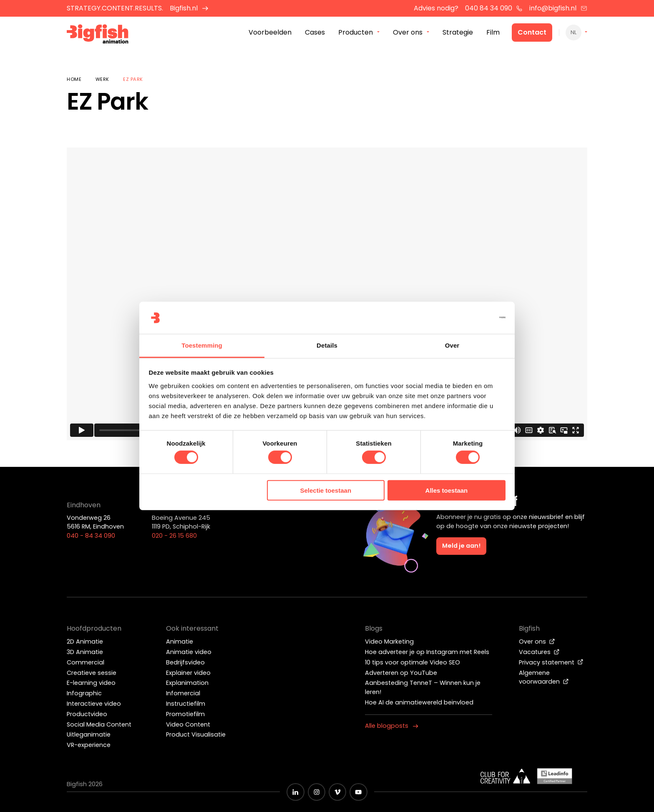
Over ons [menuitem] (408, 33)
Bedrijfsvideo (185, 662)
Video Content (188, 724)
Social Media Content (99, 724)
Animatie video (189, 652)
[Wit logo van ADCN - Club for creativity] (506, 776)
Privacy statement (551, 662)
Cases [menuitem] (315, 33)
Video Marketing (389, 642)
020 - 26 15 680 (174, 536)
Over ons (537, 642)
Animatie (180, 642)
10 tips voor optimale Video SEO (413, 662)
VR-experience (89, 745)
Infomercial (183, 693)
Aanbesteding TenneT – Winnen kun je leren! (423, 687)
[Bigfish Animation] (99, 36)
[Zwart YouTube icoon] (358, 792)
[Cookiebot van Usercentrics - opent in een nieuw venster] (469, 318)
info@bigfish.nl (558, 8)
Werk (102, 79)
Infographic (84, 693)
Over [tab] (452, 345)
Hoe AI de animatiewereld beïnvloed (419, 702)
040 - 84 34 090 (91, 536)
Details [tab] (327, 345)
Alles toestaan (447, 490)
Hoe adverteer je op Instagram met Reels (427, 652)
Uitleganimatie (89, 734)
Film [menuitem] (493, 33)
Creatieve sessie (92, 673)
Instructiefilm (186, 704)
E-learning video (91, 683)
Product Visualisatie (196, 734)
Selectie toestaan (326, 490)
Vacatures (539, 652)
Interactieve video (94, 704)
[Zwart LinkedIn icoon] (295, 792)
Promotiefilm (185, 714)
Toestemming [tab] (202, 345)
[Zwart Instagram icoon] (317, 792)
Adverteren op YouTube (401, 673)
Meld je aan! (461, 546)
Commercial (86, 662)
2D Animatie (85, 642)
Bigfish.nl (189, 8)
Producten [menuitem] (356, 33)
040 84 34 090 (494, 8)
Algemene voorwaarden (544, 677)
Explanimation (187, 683)
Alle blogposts (392, 726)
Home (74, 79)
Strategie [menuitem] (458, 33)
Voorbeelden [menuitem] (270, 33)
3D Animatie (85, 652)
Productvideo (87, 714)
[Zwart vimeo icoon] (337, 792)
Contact (532, 33)
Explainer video (188, 673)
